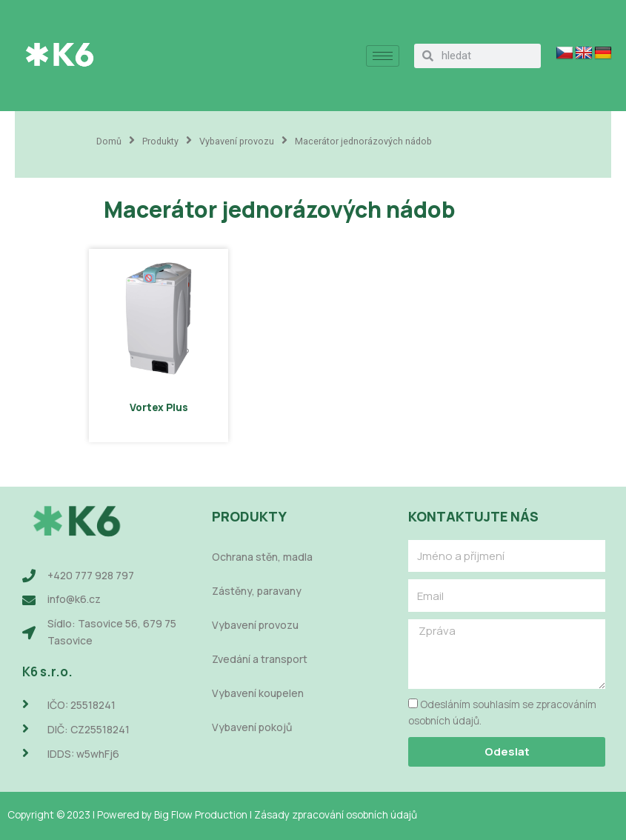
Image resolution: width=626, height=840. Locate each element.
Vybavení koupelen (258, 693)
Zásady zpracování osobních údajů (336, 814)
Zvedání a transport (260, 659)
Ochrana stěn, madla (262, 557)
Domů (109, 141)
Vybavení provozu (237, 141)
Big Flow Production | (204, 814)
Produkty (160, 141)
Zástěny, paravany (257, 591)
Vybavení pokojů (252, 727)
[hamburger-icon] (383, 56)
